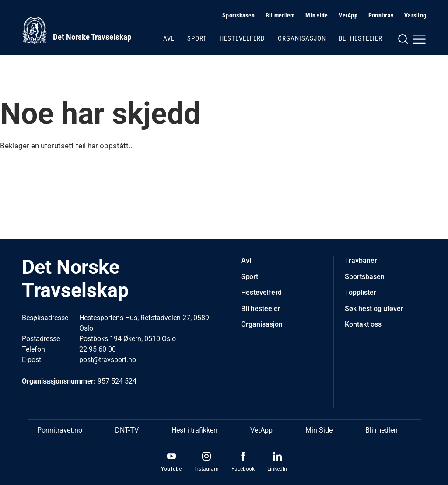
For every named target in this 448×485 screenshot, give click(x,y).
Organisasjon (302, 38)
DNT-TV (127, 430)
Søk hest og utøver (374, 309)
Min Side (319, 430)
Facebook (243, 469)
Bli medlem (280, 15)
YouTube (171, 469)
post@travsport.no (108, 360)
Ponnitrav (381, 15)
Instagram (206, 469)
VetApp (348, 15)
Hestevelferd (242, 38)
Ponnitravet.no (60, 430)
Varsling (415, 15)
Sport (197, 38)
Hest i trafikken (194, 430)
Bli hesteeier (360, 38)
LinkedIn (277, 469)
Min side (317, 15)
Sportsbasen (238, 15)
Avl (169, 38)
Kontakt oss (363, 324)
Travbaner (361, 260)
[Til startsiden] (77, 30)
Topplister (360, 292)
